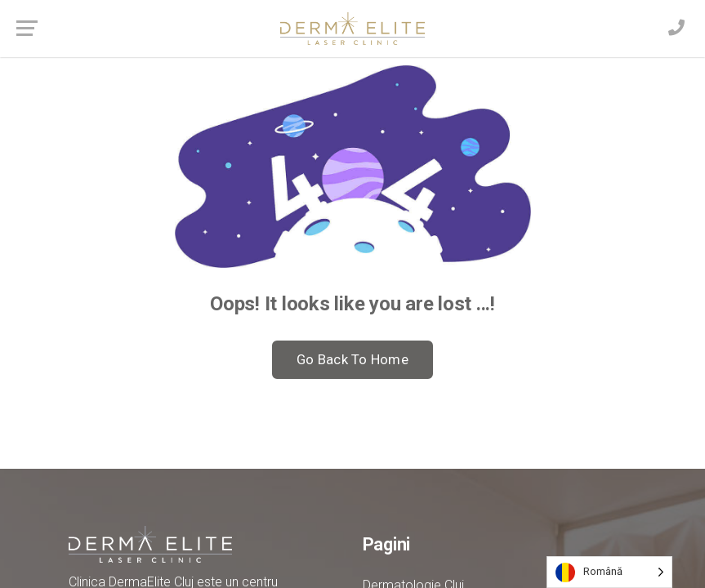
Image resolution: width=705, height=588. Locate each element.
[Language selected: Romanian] (609, 572)
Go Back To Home (352, 359)
